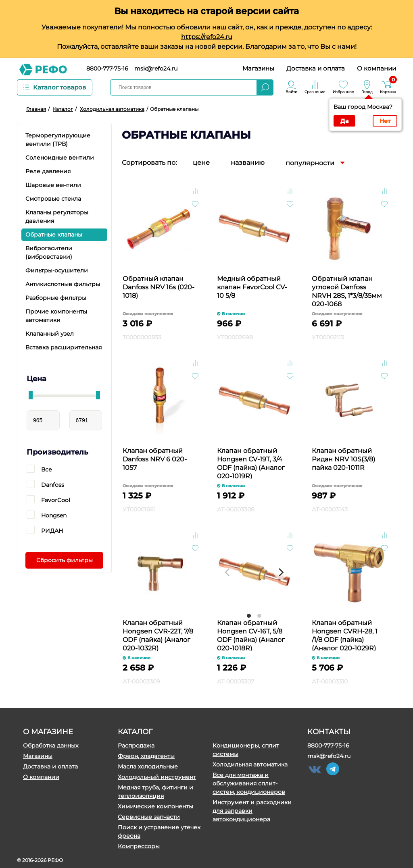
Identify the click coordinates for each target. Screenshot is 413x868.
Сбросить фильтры (65, 560)
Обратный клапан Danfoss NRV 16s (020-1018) (159, 287)
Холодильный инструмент (157, 777)
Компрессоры (139, 846)
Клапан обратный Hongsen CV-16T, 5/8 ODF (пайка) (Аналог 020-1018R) (251, 635)
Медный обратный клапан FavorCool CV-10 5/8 (252, 287)
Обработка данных (51, 745)
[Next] (281, 572)
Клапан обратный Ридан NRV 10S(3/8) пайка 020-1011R (343, 459)
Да (344, 121)
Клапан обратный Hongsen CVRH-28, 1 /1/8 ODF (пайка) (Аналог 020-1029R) (345, 635)
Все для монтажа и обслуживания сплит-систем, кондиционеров (249, 783)
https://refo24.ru (207, 37)
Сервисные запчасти (149, 817)
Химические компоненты (155, 806)
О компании (376, 68)
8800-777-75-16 (107, 69)
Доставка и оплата (316, 68)
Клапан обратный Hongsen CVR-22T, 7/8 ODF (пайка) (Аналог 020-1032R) (158, 635)
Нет (385, 121)
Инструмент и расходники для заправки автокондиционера (252, 811)
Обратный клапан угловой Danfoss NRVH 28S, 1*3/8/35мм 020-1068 (347, 291)
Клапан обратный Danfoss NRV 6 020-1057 (155, 459)
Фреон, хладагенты (146, 756)
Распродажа (136, 745)
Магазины (258, 68)
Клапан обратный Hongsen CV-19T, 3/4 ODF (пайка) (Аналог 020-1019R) (251, 463)
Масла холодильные (148, 766)
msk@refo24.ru (156, 69)
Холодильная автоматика (250, 764)
